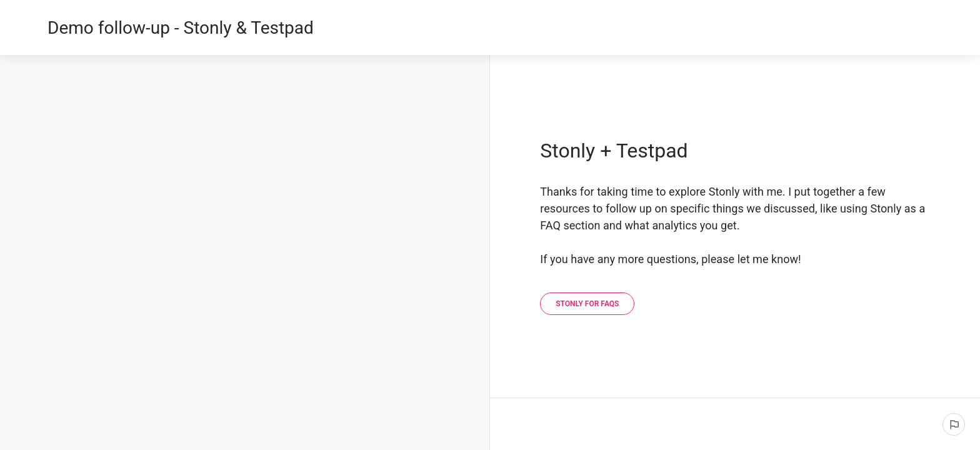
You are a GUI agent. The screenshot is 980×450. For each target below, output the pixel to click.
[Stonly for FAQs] (587, 304)
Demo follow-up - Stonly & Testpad (181, 28)
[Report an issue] (954, 424)
